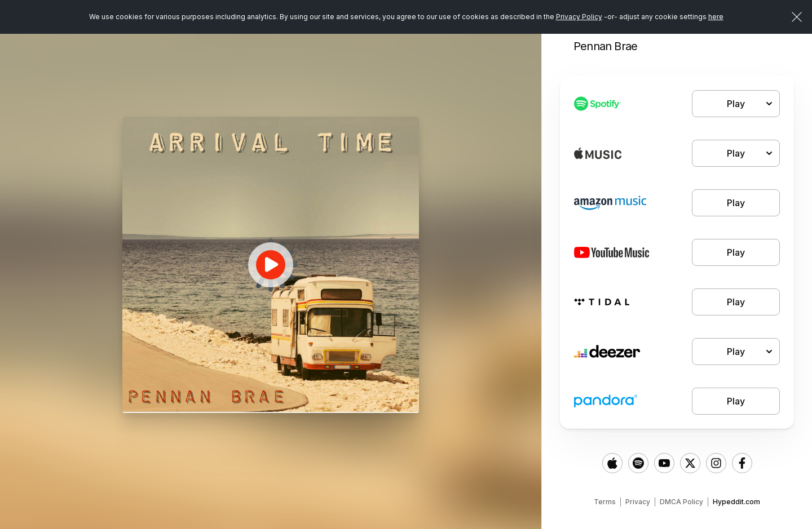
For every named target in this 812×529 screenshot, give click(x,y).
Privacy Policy (579, 17)
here (716, 17)
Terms (605, 502)
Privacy (638, 502)
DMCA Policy (681, 502)
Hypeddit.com (736, 502)
